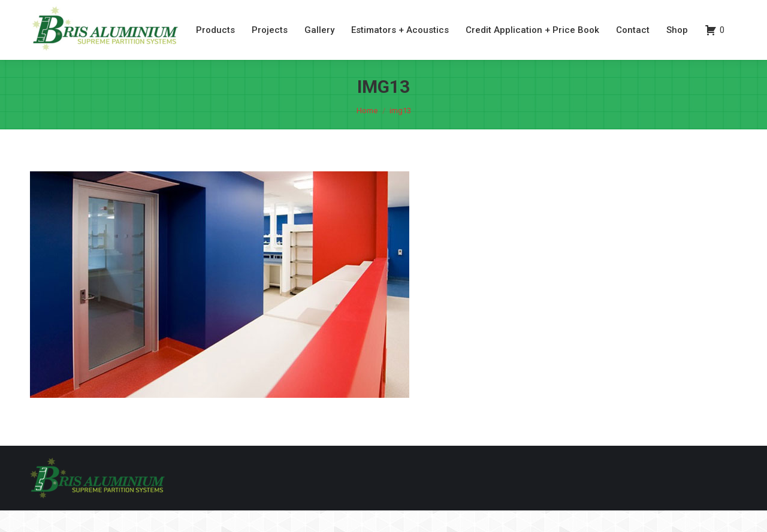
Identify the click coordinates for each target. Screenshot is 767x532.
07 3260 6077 (669, 11)
